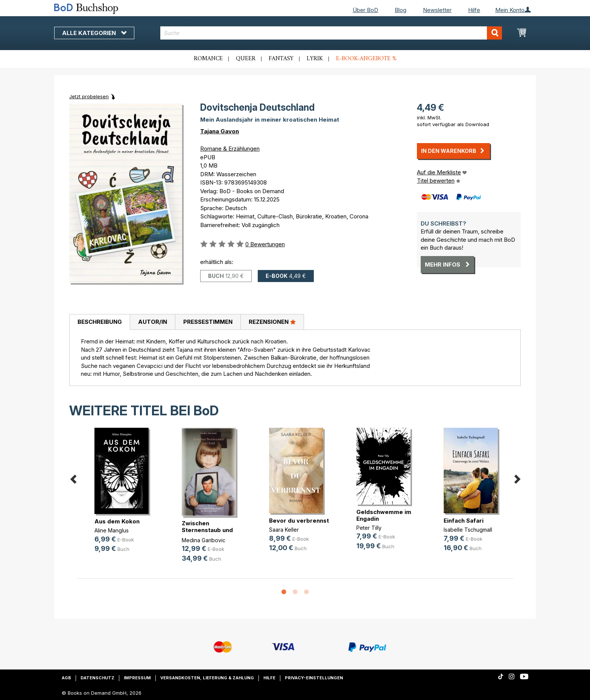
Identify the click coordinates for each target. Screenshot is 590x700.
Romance (208, 59)
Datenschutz (97, 678)
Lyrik (315, 59)
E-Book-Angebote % (366, 59)
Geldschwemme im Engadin (384, 515)
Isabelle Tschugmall (468, 530)
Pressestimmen (208, 322)
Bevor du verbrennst (299, 521)
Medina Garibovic (204, 540)
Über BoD (365, 10)
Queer (246, 59)
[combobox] (331, 33)
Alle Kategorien (94, 33)
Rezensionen (272, 322)
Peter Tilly (369, 528)
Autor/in (153, 322)
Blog (401, 10)
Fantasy (281, 59)
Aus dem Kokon (117, 521)
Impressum (137, 678)
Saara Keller (284, 530)
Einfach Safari (464, 521)
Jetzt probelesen (89, 96)
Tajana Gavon (220, 131)
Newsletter (437, 10)
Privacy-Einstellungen (314, 678)
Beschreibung (100, 322)
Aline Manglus (112, 530)
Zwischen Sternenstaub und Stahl (207, 530)
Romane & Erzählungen (230, 149)
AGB (66, 678)
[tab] (100, 322)
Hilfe (474, 10)
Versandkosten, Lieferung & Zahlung (207, 678)
